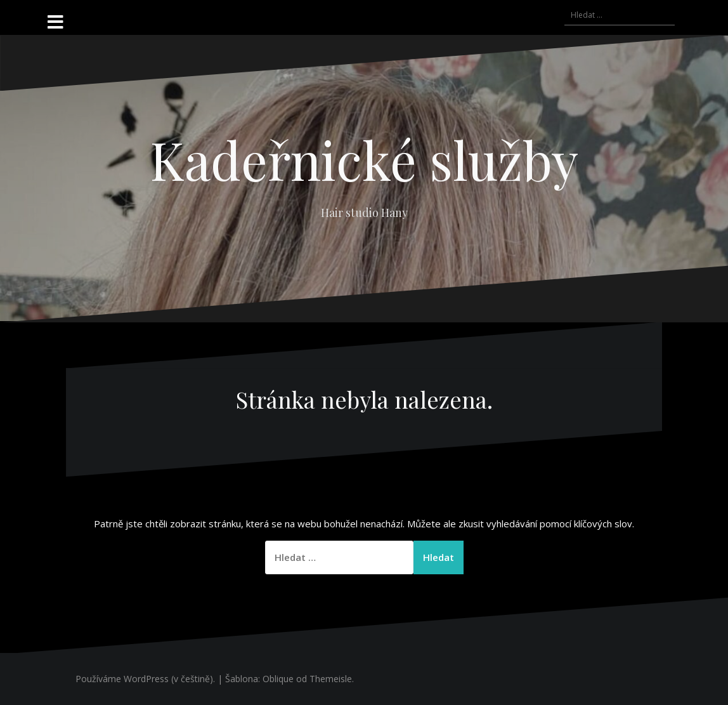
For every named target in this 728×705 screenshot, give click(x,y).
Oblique (278, 679)
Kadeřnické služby (364, 159)
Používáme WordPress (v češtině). (145, 679)
